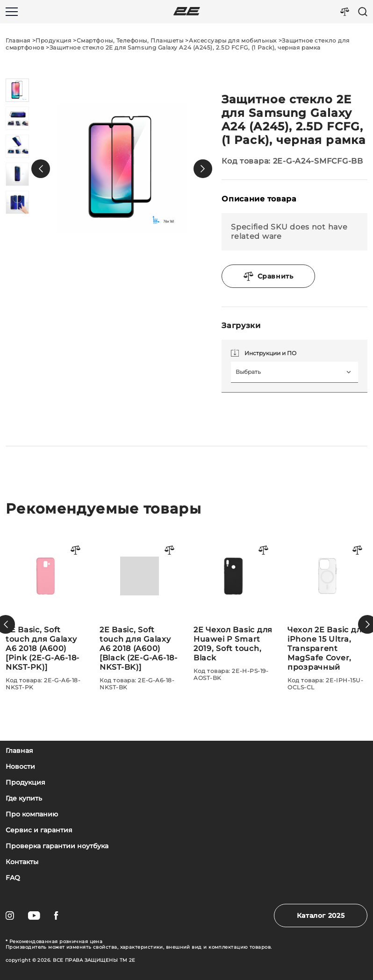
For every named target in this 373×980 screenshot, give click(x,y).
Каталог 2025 (321, 916)
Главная (18, 40)
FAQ (13, 878)
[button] (41, 169)
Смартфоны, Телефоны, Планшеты (130, 40)
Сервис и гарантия (39, 830)
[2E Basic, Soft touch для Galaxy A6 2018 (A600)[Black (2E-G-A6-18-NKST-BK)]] (233, 613)
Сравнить (269, 276)
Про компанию (32, 814)
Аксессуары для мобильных (233, 40)
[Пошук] (363, 12)
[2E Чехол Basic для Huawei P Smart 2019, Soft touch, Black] (327, 609)
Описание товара (259, 199)
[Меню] (12, 12)
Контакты (22, 862)
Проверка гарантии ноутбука (57, 846)
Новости (20, 767)
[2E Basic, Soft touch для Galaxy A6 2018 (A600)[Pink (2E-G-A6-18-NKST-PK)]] (140, 613)
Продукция (53, 40)
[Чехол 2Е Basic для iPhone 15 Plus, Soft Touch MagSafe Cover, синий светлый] (46, 624)
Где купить (24, 798)
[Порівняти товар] (76, 551)
